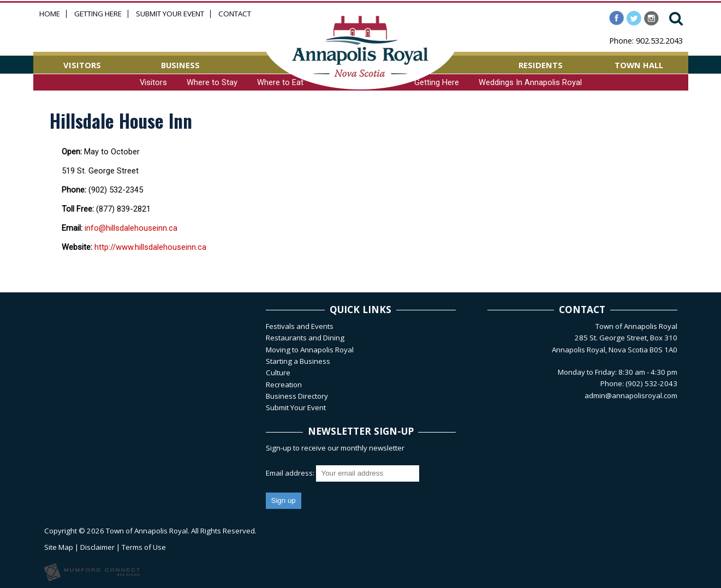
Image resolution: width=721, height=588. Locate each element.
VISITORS (82, 65)
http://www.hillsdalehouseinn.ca (150, 247)
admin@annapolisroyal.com (631, 395)
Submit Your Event (170, 14)
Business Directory (297, 396)
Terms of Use (144, 547)
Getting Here (98, 14)
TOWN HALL (639, 65)
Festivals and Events (300, 326)
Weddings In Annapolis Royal (530, 82)
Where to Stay (212, 82)
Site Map (59, 547)
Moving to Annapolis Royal (310, 350)
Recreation (284, 385)
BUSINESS (180, 65)
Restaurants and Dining (305, 338)
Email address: (291, 473)
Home (50, 14)
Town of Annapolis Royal (147, 531)
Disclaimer (97, 547)
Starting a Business (298, 361)
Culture (278, 373)
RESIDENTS (541, 65)
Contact (235, 14)
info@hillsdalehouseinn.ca (131, 228)
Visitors (153, 82)
